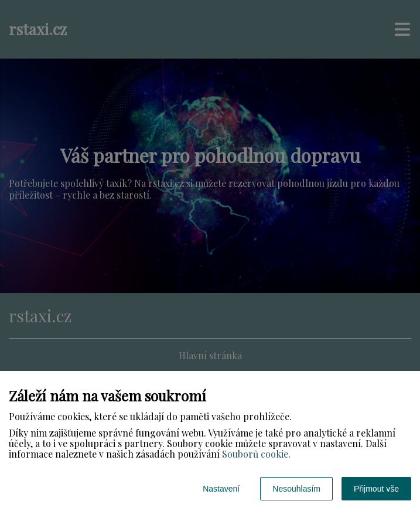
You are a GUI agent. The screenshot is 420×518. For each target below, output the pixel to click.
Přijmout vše (376, 489)
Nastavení (221, 489)
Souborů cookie (255, 454)
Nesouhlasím (296, 489)
